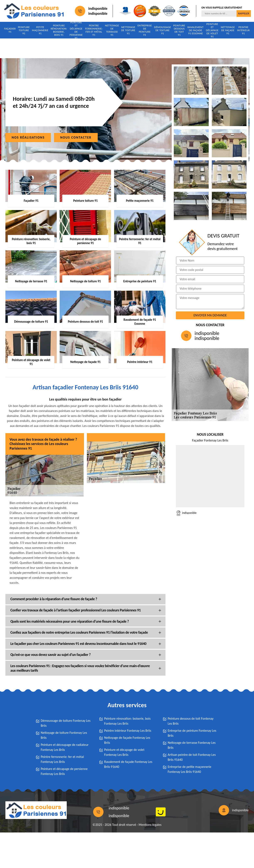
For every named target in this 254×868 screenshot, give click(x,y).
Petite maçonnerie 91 (40, 30)
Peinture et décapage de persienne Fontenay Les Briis (64, 771)
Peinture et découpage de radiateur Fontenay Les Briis (65, 747)
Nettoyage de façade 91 (228, 30)
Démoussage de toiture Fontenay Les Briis (66, 723)
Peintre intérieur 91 (244, 30)
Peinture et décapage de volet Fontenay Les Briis (124, 752)
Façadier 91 (10, 30)
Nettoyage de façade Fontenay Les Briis (127, 740)
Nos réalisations (28, 137)
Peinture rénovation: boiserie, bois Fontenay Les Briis (127, 721)
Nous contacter (76, 137)
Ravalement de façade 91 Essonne (195, 30)
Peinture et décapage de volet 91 (212, 30)
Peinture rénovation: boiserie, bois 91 (59, 30)
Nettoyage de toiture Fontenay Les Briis (64, 735)
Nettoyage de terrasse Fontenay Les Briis (192, 745)
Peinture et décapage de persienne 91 (76, 30)
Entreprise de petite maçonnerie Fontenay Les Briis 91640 (190, 769)
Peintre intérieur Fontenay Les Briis (128, 731)
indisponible (98, 9)
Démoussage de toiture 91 (162, 30)
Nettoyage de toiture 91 (128, 30)
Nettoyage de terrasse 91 (112, 30)
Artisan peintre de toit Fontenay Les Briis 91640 (192, 757)
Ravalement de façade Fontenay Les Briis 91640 (128, 764)
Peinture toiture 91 (24, 30)
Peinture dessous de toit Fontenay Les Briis (191, 721)
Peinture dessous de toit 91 (179, 30)
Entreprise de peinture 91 (145, 30)
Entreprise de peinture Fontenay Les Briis (192, 733)
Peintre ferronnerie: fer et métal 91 (94, 30)
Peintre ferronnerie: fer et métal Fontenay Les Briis (62, 759)
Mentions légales (150, 825)
